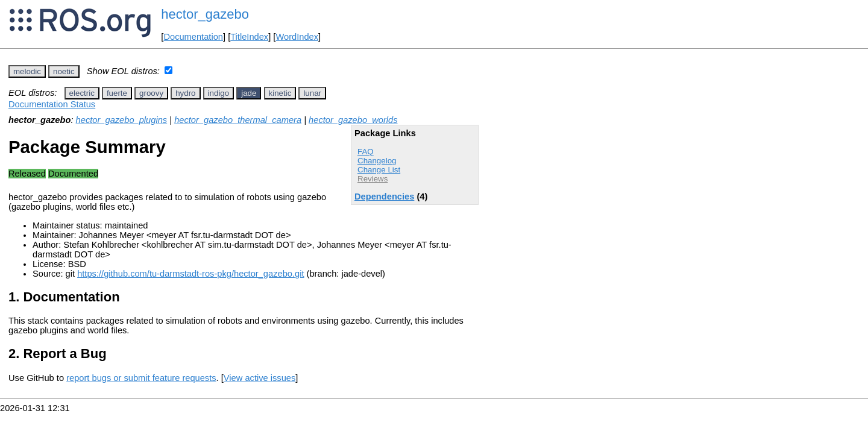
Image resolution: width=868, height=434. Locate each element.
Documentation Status (52, 104)
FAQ (366, 152)
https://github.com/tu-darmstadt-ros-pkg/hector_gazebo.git (190, 274)
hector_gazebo (205, 14)
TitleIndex (249, 37)
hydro (185, 93)
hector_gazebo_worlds (353, 120)
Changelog (377, 161)
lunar (312, 93)
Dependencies (384, 197)
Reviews (373, 179)
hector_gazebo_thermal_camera (238, 120)
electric (82, 93)
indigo (219, 93)
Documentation (193, 37)
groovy (151, 93)
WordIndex (297, 37)
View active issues (259, 378)
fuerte (117, 93)
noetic (64, 71)
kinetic (280, 93)
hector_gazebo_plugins (122, 120)
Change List (379, 170)
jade (249, 93)
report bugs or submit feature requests (141, 378)
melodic (27, 71)
